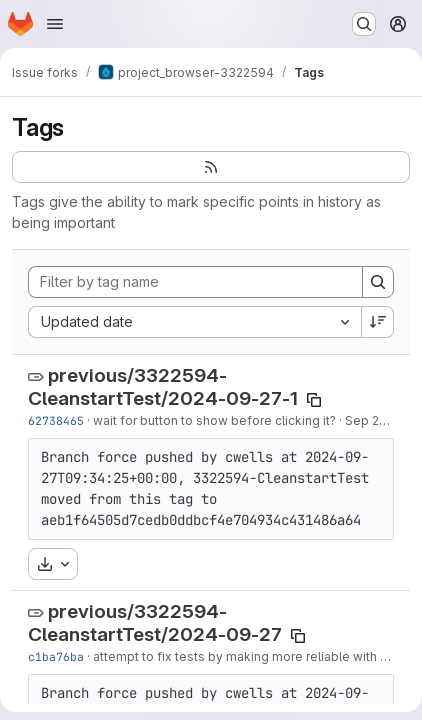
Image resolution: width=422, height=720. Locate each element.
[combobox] (194, 322)
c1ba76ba (56, 656)
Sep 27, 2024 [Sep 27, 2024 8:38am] (383, 420)
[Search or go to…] (364, 24)
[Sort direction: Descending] (378, 322)
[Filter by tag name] (195, 282)
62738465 (56, 420)
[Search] (378, 282)
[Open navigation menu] (55, 24)
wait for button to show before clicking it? (214, 420)
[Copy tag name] (314, 400)
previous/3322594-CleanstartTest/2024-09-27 (155, 623)
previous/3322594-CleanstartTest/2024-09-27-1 (163, 387)
